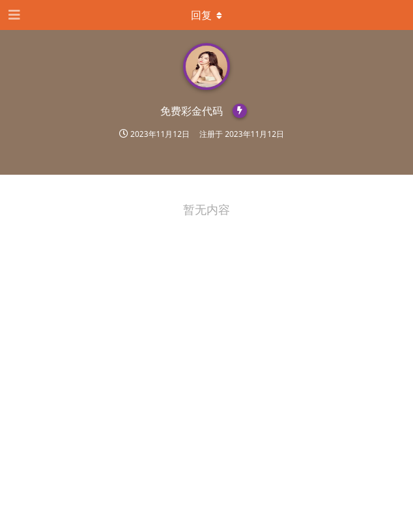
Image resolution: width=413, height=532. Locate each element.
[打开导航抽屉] (13, 15)
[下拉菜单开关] (206, 15)
